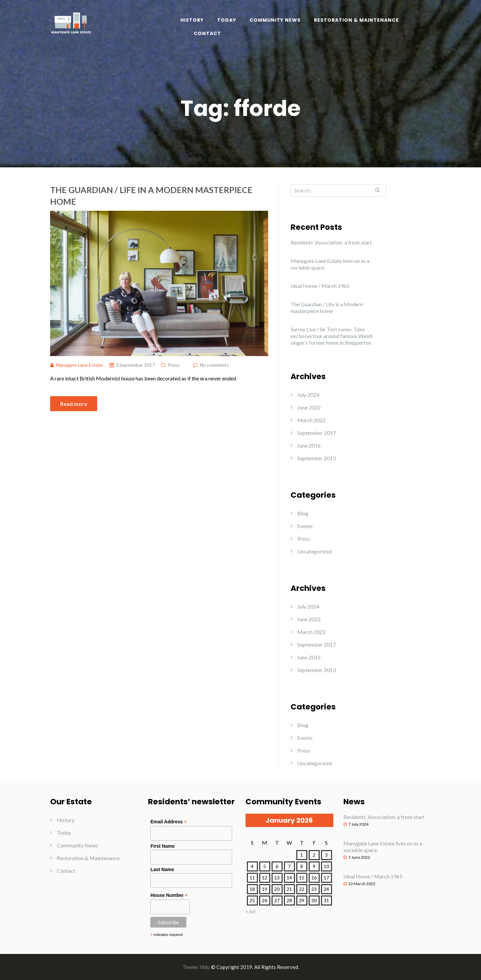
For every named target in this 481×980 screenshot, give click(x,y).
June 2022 (309, 407)
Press (174, 365)
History (192, 20)
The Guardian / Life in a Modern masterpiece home (151, 196)
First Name (162, 846)
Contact (207, 33)
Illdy (204, 967)
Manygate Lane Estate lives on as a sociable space (330, 264)
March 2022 (311, 420)
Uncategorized (314, 551)
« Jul (250, 911)
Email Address (169, 822)
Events (305, 526)
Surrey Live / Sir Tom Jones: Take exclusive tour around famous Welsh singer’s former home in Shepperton (332, 336)
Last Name (162, 869)
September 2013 (316, 458)
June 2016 (309, 445)
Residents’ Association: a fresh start (331, 242)
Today (227, 20)
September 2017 (316, 433)
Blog (303, 513)
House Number (169, 895)
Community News (275, 20)
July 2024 (308, 395)
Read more (74, 404)
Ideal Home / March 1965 (320, 286)
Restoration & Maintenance (356, 20)
